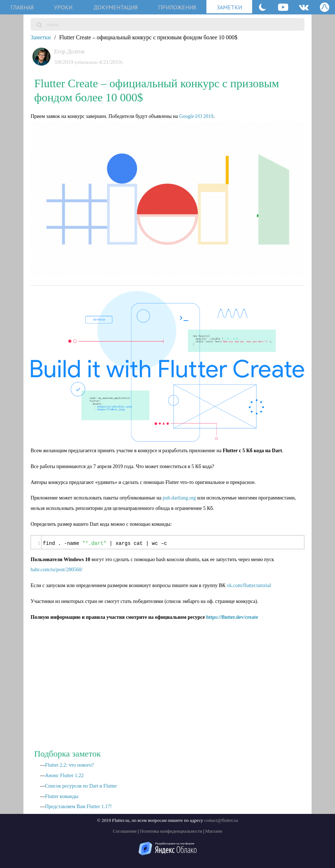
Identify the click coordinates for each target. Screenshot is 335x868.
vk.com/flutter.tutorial (249, 585)
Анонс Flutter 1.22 (64, 776)
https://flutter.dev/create (232, 617)
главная (22, 7)
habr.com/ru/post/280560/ (57, 570)
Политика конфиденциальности (171, 831)
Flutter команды (62, 796)
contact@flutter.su (221, 820)
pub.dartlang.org (179, 498)
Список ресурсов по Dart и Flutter (81, 786)
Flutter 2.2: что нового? (70, 765)
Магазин (214, 831)
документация (115, 7)
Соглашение (125, 831)
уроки (63, 7)
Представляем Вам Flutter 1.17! (78, 807)
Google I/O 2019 (196, 116)
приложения (177, 7)
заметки (229, 7)
